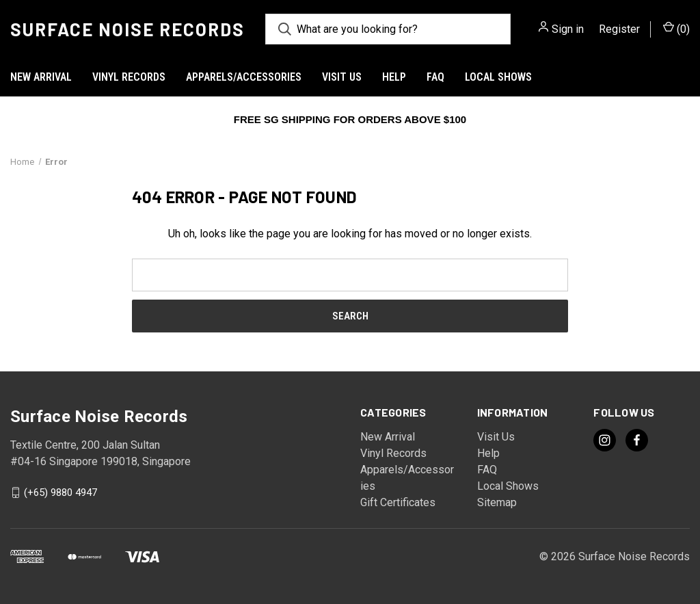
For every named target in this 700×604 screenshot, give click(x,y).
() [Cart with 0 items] (676, 28)
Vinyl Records (129, 77)
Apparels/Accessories (244, 77)
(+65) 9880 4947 (60, 493)
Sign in (568, 29)
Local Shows (498, 77)
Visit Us (342, 77)
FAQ (435, 77)
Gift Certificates (398, 502)
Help (394, 77)
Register (619, 29)
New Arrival (41, 77)
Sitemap (497, 502)
